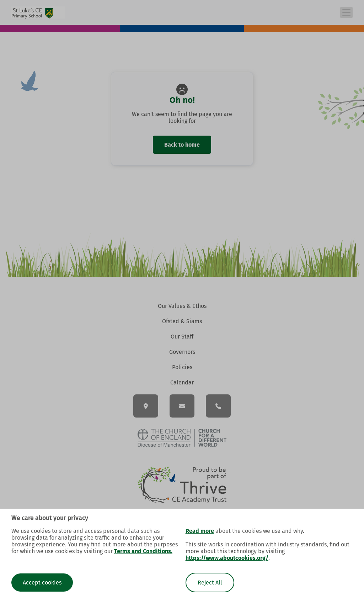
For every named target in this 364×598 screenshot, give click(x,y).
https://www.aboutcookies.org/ (227, 558)
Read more (200, 531)
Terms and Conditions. (143, 551)
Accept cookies (42, 583)
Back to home (182, 145)
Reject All (210, 583)
